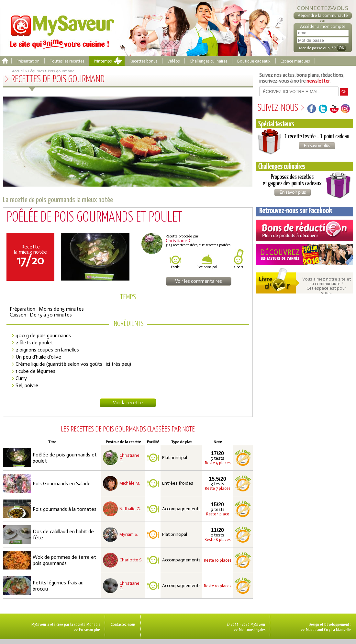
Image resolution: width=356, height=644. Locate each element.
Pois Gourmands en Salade (62, 483)
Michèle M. (130, 483)
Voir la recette (128, 403)
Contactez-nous (123, 624)
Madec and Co (317, 629)
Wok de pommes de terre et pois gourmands (64, 560)
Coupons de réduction (305, 230)
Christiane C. (129, 458)
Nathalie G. (130, 509)
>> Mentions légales (250, 629)
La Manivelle (341, 629)
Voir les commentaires (199, 281)
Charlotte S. (131, 560)
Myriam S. (129, 535)
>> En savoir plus (87, 629)
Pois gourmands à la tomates (65, 509)
